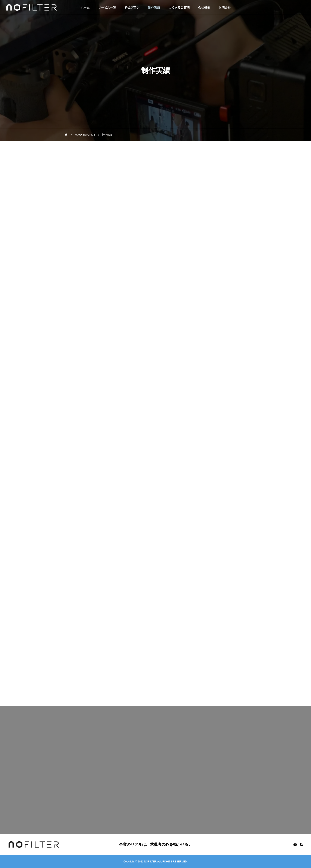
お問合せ (225, 7)
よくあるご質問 (179, 7)
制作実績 (154, 7)
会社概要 (204, 7)
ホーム (85, 7)
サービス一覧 (107, 7)
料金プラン (132, 7)
